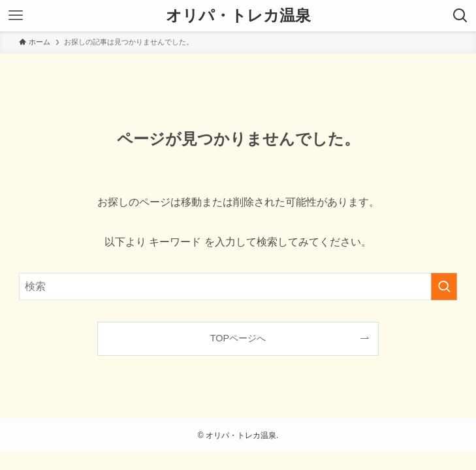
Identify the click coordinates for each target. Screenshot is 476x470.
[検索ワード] (238, 287)
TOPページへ (238, 338)
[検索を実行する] (444, 287)
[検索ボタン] (460, 16)
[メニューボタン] (16, 16)
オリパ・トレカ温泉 (238, 16)
